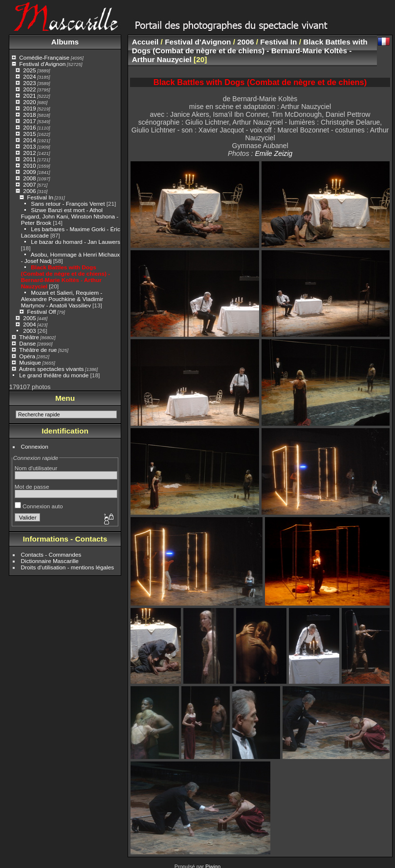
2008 (29, 178)
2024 (29, 76)
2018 (29, 115)
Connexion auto (39, 506)
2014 (29, 140)
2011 (29, 159)
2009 (29, 172)
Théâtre (29, 337)
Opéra (27, 356)
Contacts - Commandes (51, 554)
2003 (29, 331)
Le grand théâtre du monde (54, 375)
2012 (29, 153)
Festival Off (41, 312)
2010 (29, 165)
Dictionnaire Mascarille (50, 561)
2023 (29, 83)
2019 (29, 108)
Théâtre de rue (38, 350)
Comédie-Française (44, 57)
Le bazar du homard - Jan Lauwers (75, 242)
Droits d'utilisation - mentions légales (68, 567)
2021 (29, 96)
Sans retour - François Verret (68, 204)
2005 (29, 318)
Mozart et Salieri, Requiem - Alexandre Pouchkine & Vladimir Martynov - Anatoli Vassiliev (62, 299)
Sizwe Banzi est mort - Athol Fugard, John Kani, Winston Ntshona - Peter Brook (70, 216)
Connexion (35, 446)
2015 (29, 134)
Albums (65, 42)
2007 (29, 184)
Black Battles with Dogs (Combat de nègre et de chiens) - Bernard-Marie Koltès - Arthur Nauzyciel (66, 277)
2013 (29, 146)
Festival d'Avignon (42, 64)
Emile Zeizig (274, 153)
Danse (27, 343)
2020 (29, 102)
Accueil (145, 42)
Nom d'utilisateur (36, 468)
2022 (29, 89)
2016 (29, 127)
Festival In (40, 197)
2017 (29, 121)
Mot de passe (32, 487)
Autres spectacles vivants (52, 369)
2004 (29, 324)
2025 (29, 70)
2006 (29, 191)
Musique (30, 362)
